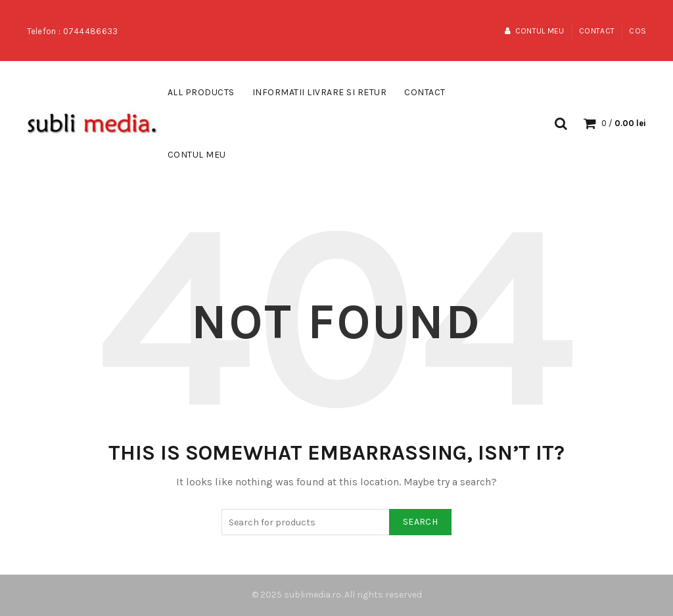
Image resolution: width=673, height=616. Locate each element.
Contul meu (534, 31)
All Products (201, 92)
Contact (597, 31)
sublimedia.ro (313, 595)
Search (420, 522)
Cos (638, 31)
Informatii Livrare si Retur (320, 92)
